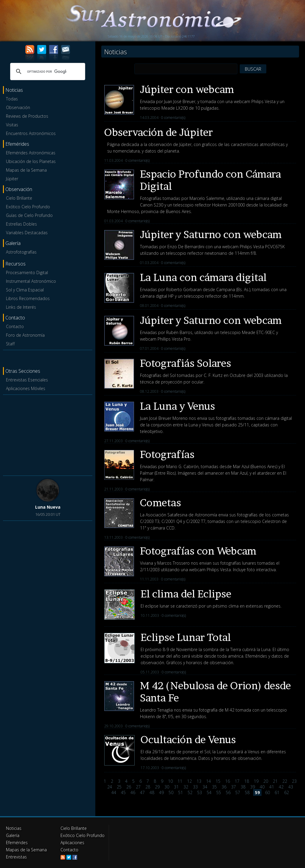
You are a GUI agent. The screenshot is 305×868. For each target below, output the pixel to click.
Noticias (14, 828)
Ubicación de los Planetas (31, 161)
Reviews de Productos (27, 116)
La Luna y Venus (178, 406)
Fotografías (167, 454)
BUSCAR (253, 69)
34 (205, 787)
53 (200, 792)
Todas (12, 99)
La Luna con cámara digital (203, 277)
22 (285, 781)
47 (142, 792)
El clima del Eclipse (186, 594)
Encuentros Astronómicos (31, 133)
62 (287, 792)
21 (275, 781)
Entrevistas (16, 857)
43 (291, 787)
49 (161, 792)
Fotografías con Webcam (198, 551)
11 (180, 781)
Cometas (161, 503)
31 (176, 787)
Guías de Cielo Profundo (29, 215)
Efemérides (17, 843)
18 (247, 781)
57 (238, 792)
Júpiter (12, 179)
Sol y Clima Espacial (25, 290)
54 (209, 792)
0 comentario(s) (173, 118)
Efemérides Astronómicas (31, 153)
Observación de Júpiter (158, 132)
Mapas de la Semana (26, 170)
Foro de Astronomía (25, 335)
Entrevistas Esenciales (27, 380)
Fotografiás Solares (186, 363)
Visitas (12, 125)
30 (167, 787)
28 (148, 787)
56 (228, 792)
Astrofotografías (21, 252)
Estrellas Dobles (21, 224)
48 (152, 792)
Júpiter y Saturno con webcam (211, 234)
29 (157, 787)
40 (262, 787)
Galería (13, 835)
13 (199, 781)
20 (266, 781)
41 (272, 787)
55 (219, 792)
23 (294, 781)
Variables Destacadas (27, 233)
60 (267, 792)
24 (110, 787)
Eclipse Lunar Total (186, 637)
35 (214, 787)
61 (277, 792)
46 (133, 792)
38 (243, 787)
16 (228, 781)
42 (281, 787)
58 (247, 792)
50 (171, 792)
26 (129, 787)
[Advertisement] (48, 434)
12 (189, 781)
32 (186, 787)
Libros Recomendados (28, 298)
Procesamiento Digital (27, 272)
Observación (18, 107)
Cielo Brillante (19, 198)
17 (237, 781)
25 (119, 787)
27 (138, 787)
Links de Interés (21, 307)
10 (170, 781)
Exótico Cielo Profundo (28, 207)
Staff (10, 344)
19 (256, 781)
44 (114, 792)
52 (190, 792)
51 (180, 792)
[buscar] (47, 72)
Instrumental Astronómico (31, 281)
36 (224, 787)
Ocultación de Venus (188, 739)
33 (195, 787)
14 (208, 781)
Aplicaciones (72, 843)
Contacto (15, 326)
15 (218, 781)
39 (253, 787)
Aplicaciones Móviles (26, 388)
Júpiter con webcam (187, 89)
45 (123, 792)
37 (234, 787)
